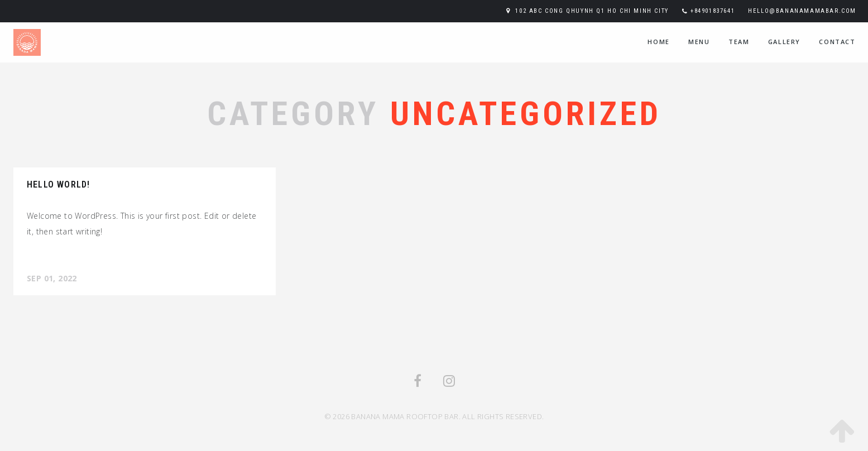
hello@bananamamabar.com (802, 11)
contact (837, 42)
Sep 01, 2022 (52, 278)
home (658, 42)
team (739, 42)
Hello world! (58, 184)
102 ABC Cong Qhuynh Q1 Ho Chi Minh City (592, 11)
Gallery (784, 42)
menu (699, 42)
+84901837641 (713, 11)
